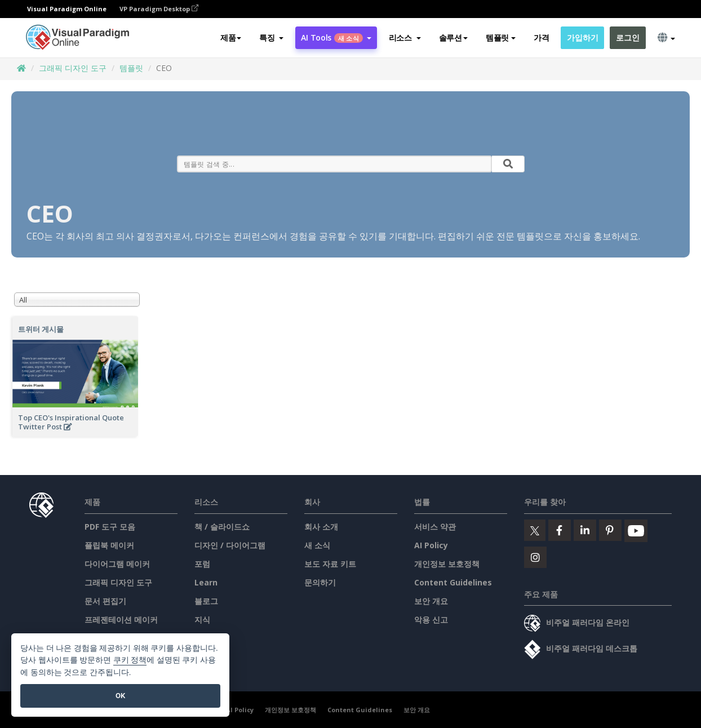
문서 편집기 (105, 601)
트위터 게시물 (41, 329)
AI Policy (431, 545)
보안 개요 (431, 601)
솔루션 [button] (453, 37)
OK (120, 696)
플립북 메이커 (109, 545)
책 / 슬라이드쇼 (222, 527)
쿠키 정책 (130, 660)
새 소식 (317, 545)
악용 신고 (431, 620)
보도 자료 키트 (330, 564)
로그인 (627, 37)
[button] (271, 38)
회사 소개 (321, 527)
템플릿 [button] (501, 37)
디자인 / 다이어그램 (230, 545)
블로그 (206, 601)
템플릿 (131, 68)
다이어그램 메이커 (117, 564)
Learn (206, 582)
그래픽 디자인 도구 (73, 68)
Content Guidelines (453, 582)
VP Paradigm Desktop (159, 9)
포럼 (202, 564)
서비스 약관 (435, 527)
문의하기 (320, 582)
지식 (202, 620)
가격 (541, 37)
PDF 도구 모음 (110, 527)
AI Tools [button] (336, 37)
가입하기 (582, 37)
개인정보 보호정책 (447, 564)
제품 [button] (231, 37)
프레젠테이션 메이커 (121, 620)
